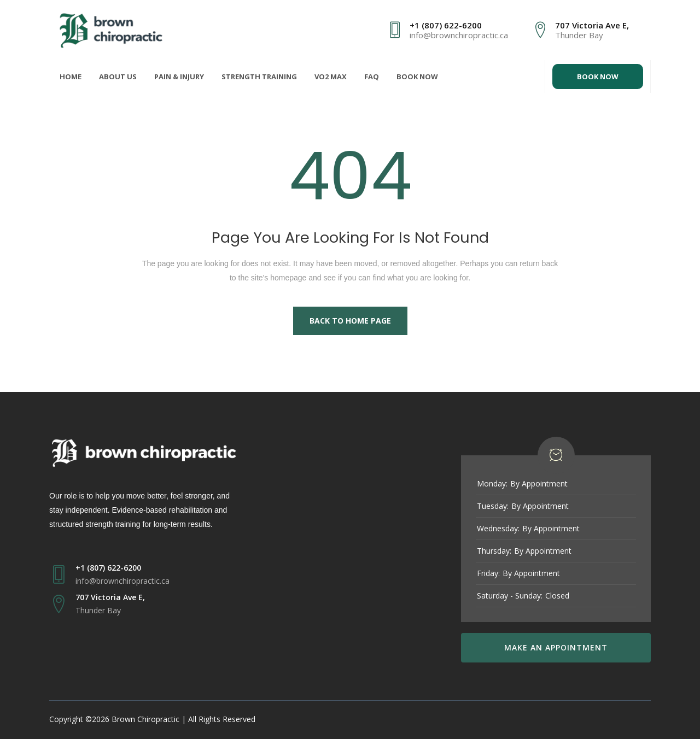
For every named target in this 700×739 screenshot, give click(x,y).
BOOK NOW (598, 77)
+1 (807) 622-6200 (446, 25)
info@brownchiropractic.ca (459, 35)
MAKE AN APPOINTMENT (556, 647)
